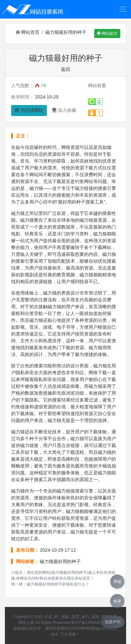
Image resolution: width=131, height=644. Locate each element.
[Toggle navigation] (123, 9)
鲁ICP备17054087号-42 (92, 623)
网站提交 (107, 33)
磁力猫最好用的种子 (66, 32)
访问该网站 (29, 110)
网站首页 (28, 32)
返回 (65, 69)
